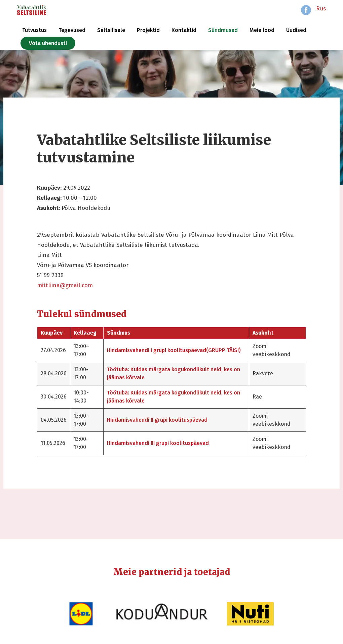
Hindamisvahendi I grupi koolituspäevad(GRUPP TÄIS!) (174, 350)
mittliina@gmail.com (65, 285)
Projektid (148, 30)
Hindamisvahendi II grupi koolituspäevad (157, 420)
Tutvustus (34, 30)
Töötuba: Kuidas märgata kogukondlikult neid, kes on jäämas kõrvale (174, 373)
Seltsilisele (111, 30)
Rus (321, 9)
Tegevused (72, 30)
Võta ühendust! (48, 43)
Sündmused (223, 30)
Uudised (296, 30)
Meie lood (262, 30)
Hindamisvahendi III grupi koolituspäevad (158, 443)
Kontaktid (184, 30)
